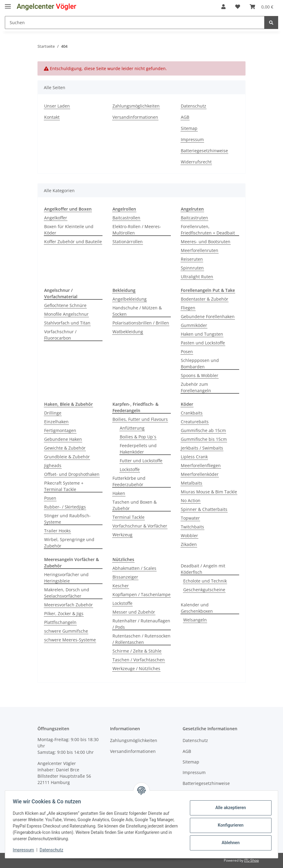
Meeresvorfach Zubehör (68, 605)
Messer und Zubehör (134, 612)
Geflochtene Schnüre (65, 305)
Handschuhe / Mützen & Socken (137, 311)
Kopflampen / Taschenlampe (141, 594)
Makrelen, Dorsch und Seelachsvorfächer (67, 593)
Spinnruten (192, 268)
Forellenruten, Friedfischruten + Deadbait (208, 230)
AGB (185, 117)
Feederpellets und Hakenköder (138, 449)
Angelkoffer (56, 218)
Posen (187, 352)
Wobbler (189, 536)
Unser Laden (57, 106)
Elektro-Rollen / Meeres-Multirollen (137, 230)
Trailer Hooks (57, 531)
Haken (119, 493)
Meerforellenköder (200, 474)
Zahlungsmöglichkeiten (136, 106)
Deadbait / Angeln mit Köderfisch (203, 569)
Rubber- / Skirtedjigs (65, 507)
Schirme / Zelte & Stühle (137, 651)
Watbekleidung (128, 332)
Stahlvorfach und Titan (67, 323)
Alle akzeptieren (228, 808)
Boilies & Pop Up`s (138, 437)
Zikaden (189, 544)
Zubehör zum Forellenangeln (196, 387)
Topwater (190, 518)
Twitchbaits (192, 527)
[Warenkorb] (262, 7)
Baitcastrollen (126, 218)
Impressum (192, 139)
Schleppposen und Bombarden (200, 363)
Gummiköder (194, 325)
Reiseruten (192, 259)
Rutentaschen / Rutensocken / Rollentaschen (141, 639)
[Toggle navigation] (8, 4)
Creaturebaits (195, 422)
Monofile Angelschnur (66, 314)
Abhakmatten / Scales (134, 568)
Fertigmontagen (60, 430)
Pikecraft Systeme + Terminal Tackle (64, 486)
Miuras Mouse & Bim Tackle (209, 492)
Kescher (121, 586)
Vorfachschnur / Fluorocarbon (60, 335)
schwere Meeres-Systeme (70, 640)
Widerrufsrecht (196, 162)
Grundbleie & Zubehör (67, 457)
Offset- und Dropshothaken (72, 474)
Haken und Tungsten (202, 334)
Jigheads (53, 465)
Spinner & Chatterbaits (204, 509)
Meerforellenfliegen (201, 465)
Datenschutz (194, 106)
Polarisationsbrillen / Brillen (141, 323)
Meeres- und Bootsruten (206, 242)
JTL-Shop (252, 860)
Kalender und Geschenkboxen (197, 608)
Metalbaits (192, 483)
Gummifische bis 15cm (204, 439)
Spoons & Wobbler (200, 375)
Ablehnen (228, 843)
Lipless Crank (194, 457)
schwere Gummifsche (66, 631)
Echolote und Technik (205, 581)
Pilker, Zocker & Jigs (64, 613)
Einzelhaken (56, 422)
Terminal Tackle (128, 517)
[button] (223, 7)
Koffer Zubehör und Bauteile (73, 242)
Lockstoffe (130, 469)
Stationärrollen (128, 242)
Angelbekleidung (130, 299)
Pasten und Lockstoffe (203, 343)
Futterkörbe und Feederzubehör (129, 481)
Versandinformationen (135, 117)
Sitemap (189, 128)
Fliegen (188, 308)
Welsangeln (195, 620)
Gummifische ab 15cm (203, 430)
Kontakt (52, 117)
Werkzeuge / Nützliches (136, 668)
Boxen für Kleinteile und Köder (69, 230)
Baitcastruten (194, 218)
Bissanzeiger (125, 577)
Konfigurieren (228, 825)
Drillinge (53, 413)
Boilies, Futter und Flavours (140, 419)
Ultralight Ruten (197, 277)
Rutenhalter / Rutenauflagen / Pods (141, 624)
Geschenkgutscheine (204, 590)
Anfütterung (132, 428)
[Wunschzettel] (238, 7)
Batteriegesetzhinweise (204, 151)
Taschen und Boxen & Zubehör (135, 505)
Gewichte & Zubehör (65, 448)
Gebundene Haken (63, 439)
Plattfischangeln (60, 622)
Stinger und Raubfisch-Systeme (67, 519)
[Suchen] (135, 23)
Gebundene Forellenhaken (208, 316)
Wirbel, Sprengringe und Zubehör (69, 543)
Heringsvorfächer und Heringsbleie (66, 578)
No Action (191, 500)
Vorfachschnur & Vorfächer (140, 526)
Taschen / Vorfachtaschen (139, 660)
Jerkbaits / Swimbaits (202, 448)
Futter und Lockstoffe (141, 461)
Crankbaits (192, 413)
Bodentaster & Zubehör (205, 299)
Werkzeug (122, 535)
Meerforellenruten (200, 250)
